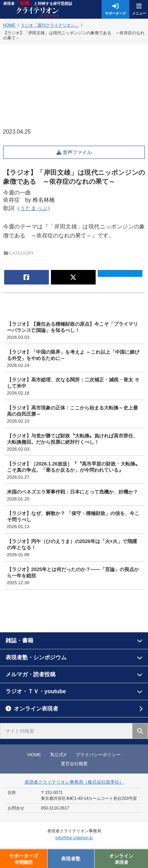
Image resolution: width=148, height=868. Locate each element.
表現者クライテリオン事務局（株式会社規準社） (74, 782)
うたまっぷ (34, 208)
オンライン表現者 (36, 709)
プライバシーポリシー (98, 755)
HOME (34, 755)
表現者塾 (71, 859)
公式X (58, 755)
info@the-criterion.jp (74, 838)
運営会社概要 (74, 764)
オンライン (121, 859)
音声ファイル (78, 152)
